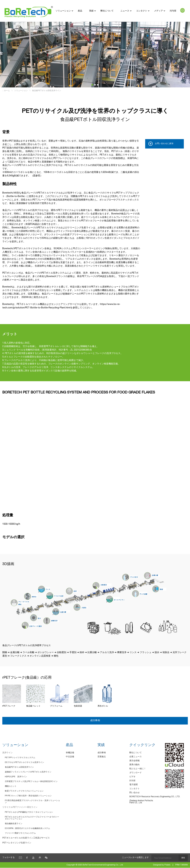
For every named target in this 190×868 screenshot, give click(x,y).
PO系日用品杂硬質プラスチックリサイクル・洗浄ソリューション (32, 802)
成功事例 (95, 721)
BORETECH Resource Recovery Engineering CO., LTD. (155, 797)
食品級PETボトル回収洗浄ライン (19, 767)
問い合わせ (134, 793)
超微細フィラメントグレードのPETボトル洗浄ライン (28, 772)
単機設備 (70, 753)
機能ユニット (11, 786)
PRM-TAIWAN (181, 865)
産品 (80, 11)
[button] (92, 85)
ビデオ (132, 777)
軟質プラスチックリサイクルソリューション (24, 791)
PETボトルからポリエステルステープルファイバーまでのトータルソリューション (32, 818)
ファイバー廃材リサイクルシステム (20, 833)
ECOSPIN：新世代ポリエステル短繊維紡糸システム (27, 829)
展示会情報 (134, 761)
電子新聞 (133, 785)
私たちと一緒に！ (138, 769)
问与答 (173, 11)
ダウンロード (136, 773)
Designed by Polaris (162, 865)
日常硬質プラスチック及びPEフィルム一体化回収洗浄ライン (31, 782)
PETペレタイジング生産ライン (17, 843)
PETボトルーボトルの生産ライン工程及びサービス (26, 838)
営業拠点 (102, 757)
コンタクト (142, 11)
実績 (91, 11)
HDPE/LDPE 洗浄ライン (16, 777)
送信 (183, 858)
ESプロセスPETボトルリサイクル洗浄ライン (24, 763)
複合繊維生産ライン (14, 824)
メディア (158, 11)
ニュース (125, 11)
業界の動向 (134, 765)
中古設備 (70, 757)
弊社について (107, 11)
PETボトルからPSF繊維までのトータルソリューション (29, 812)
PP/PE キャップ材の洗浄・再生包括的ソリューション (28, 796)
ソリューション (63, 11)
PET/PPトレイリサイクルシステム (20, 758)
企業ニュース (136, 757)
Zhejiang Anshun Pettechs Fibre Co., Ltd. (141, 802)
